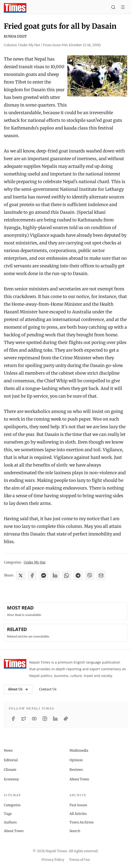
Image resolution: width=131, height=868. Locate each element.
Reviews (76, 770)
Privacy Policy (53, 860)
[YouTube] (34, 719)
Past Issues (78, 805)
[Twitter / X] (24, 719)
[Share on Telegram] (78, 575)
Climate (10, 770)
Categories (12, 805)
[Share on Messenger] (44, 575)
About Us (18, 689)
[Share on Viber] (90, 575)
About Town (79, 779)
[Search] (113, 8)
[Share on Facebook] (32, 575)
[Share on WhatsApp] (67, 575)
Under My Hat (35, 562)
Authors (10, 822)
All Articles (78, 814)
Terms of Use (79, 860)
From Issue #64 (72, 45)
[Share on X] (21, 575)
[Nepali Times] (15, 664)
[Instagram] (45, 719)
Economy (11, 779)
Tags (8, 814)
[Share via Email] (101, 575)
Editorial (11, 760)
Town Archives (82, 822)
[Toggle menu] (123, 8)
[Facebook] (13, 719)
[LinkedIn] (55, 719)
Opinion (76, 760)
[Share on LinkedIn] (55, 575)
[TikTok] (66, 719)
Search (75, 831)
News (8, 750)
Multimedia (79, 750)
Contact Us (48, 689)
